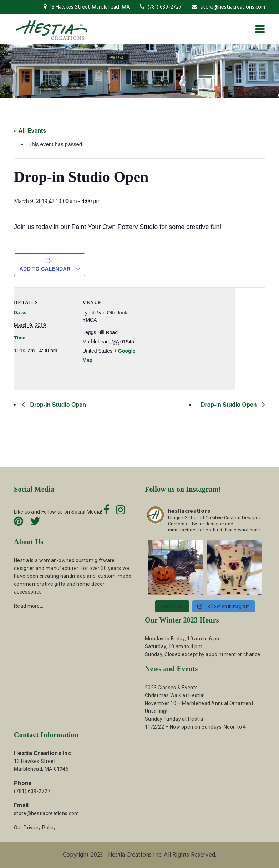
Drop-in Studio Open (57, 405)
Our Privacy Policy (35, 828)
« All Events (30, 131)
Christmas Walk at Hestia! (175, 695)
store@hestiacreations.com (228, 7)
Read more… (29, 606)
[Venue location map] (189, 337)
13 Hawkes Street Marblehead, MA (87, 7)
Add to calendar (45, 269)
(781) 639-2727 (161, 7)
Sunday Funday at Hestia (174, 719)
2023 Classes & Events (171, 688)
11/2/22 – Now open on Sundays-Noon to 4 (196, 727)
